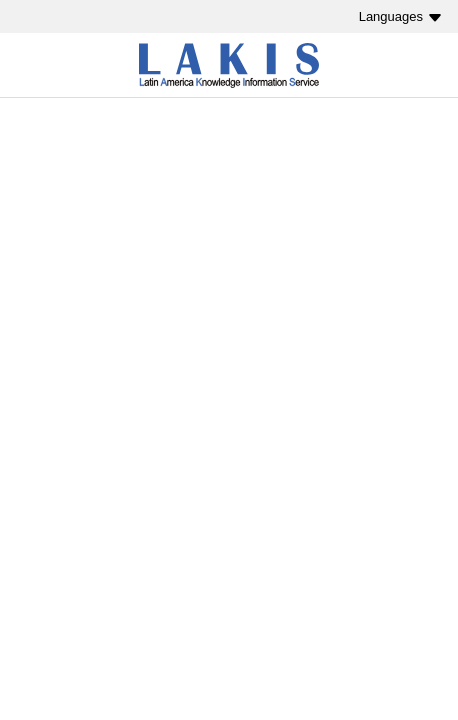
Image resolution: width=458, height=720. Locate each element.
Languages (391, 16)
